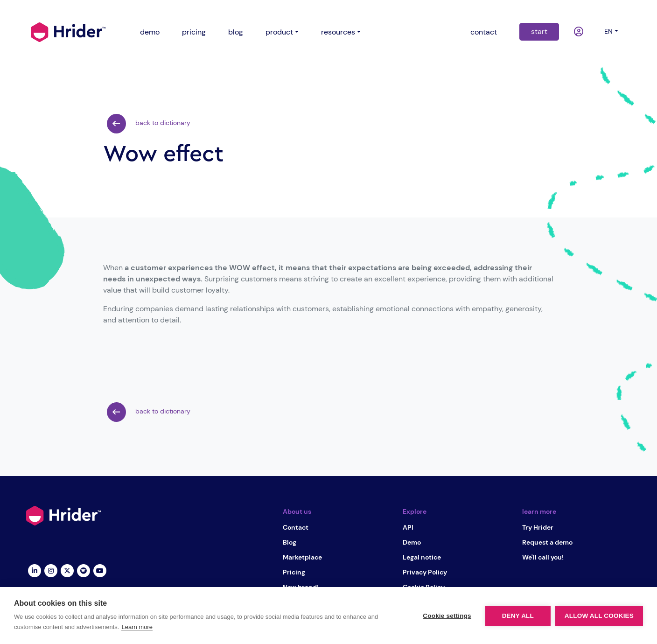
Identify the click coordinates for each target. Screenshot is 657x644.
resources (338, 32)
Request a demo (547, 542)
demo (150, 32)
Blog (290, 542)
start (539, 31)
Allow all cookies (599, 616)
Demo (412, 542)
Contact (296, 527)
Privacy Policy (425, 572)
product (279, 32)
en (608, 31)
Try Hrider (538, 527)
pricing (194, 32)
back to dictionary (149, 124)
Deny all (518, 616)
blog (236, 32)
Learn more (137, 627)
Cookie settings (447, 616)
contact (484, 32)
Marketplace (302, 557)
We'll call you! (543, 557)
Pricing (294, 572)
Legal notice (422, 557)
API (408, 527)
